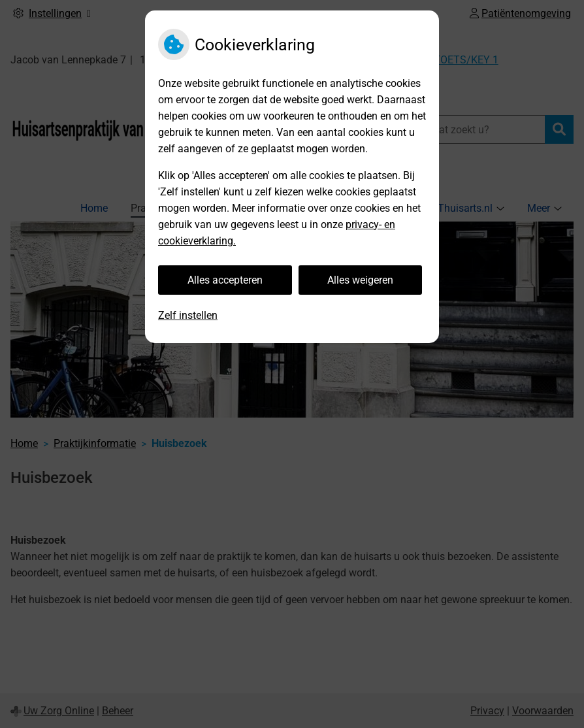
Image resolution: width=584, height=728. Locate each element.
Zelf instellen (188, 315)
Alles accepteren (225, 280)
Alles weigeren (360, 280)
